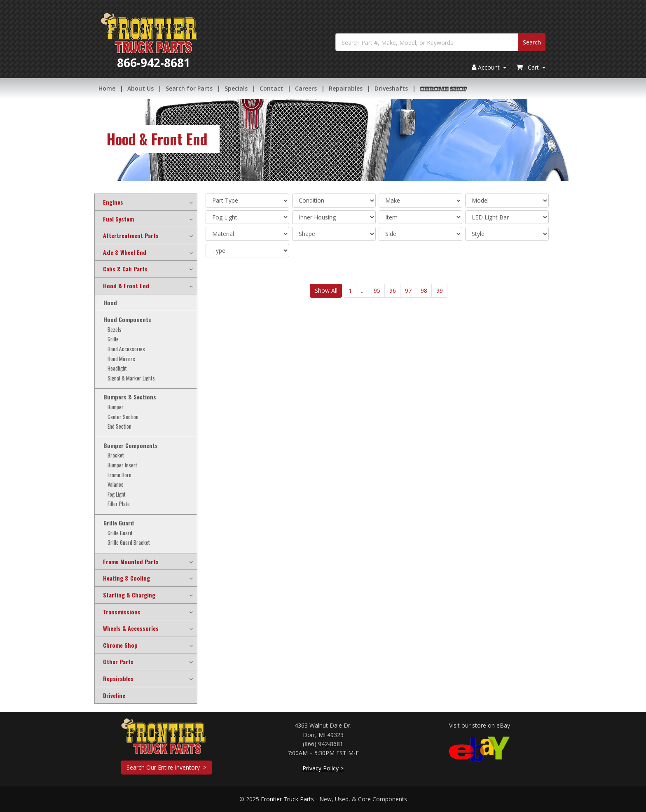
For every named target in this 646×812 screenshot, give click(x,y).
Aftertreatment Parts (131, 236)
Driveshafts (391, 88)
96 (393, 290)
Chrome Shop (120, 645)
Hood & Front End (126, 286)
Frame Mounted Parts (131, 562)
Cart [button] (531, 68)
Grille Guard (119, 523)
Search (532, 42)
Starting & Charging (129, 595)
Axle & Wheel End (125, 252)
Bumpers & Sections (130, 397)
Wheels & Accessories (131, 628)
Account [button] (489, 68)
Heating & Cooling (126, 578)
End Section (119, 426)
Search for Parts (189, 88)
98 (424, 290)
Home (107, 88)
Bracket (116, 455)
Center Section (123, 417)
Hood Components (127, 320)
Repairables (346, 88)
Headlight (117, 368)
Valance (116, 484)
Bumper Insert (122, 465)
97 (408, 290)
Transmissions (122, 612)
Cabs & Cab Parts (125, 269)
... (363, 290)
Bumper (116, 407)
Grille (113, 339)
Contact (271, 88)
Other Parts (118, 662)
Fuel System (118, 219)
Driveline (114, 695)
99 (440, 290)
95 (377, 290)
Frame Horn (119, 475)
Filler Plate (119, 504)
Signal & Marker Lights (131, 378)
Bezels (115, 330)
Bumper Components (131, 446)
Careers (306, 88)
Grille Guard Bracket (129, 542)
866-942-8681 (154, 63)
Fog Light (117, 494)
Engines (113, 202)
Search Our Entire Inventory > (166, 767)
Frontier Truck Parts (287, 799)
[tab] (146, 202)
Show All (326, 290)
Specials (236, 88)
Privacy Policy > (323, 768)
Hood (110, 303)
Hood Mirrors (121, 359)
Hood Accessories (126, 349)
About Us (140, 88)
